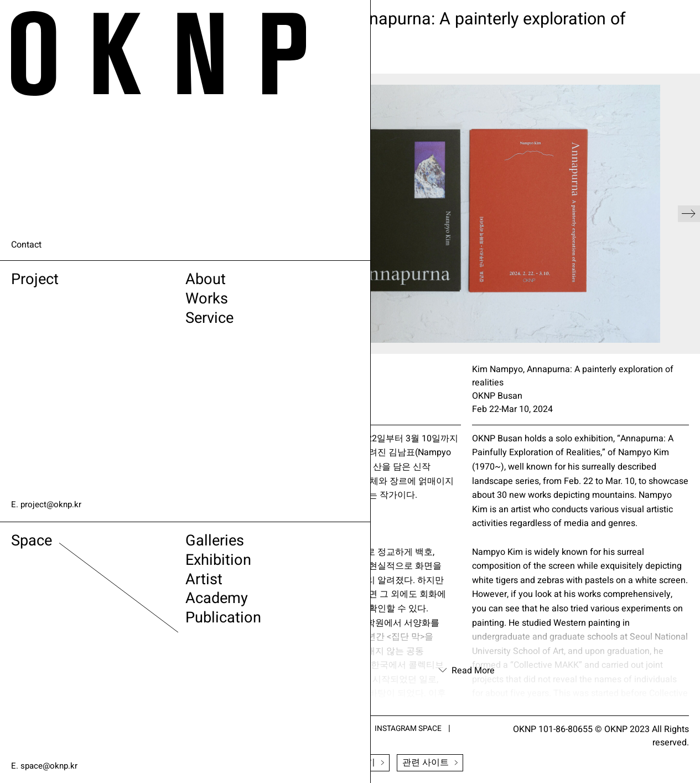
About (140, 283)
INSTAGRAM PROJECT (333, 728)
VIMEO (317, 740)
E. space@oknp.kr (46, 766)
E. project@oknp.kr (48, 504)
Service (146, 327)
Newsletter (273, 763)
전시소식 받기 (350, 763)
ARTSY (258, 728)
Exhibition (155, 566)
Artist (138, 588)
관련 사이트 (430, 763)
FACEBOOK (266, 740)
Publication (161, 633)
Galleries (151, 544)
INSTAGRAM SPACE (432, 728)
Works (142, 305)
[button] (689, 214)
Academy (154, 611)
